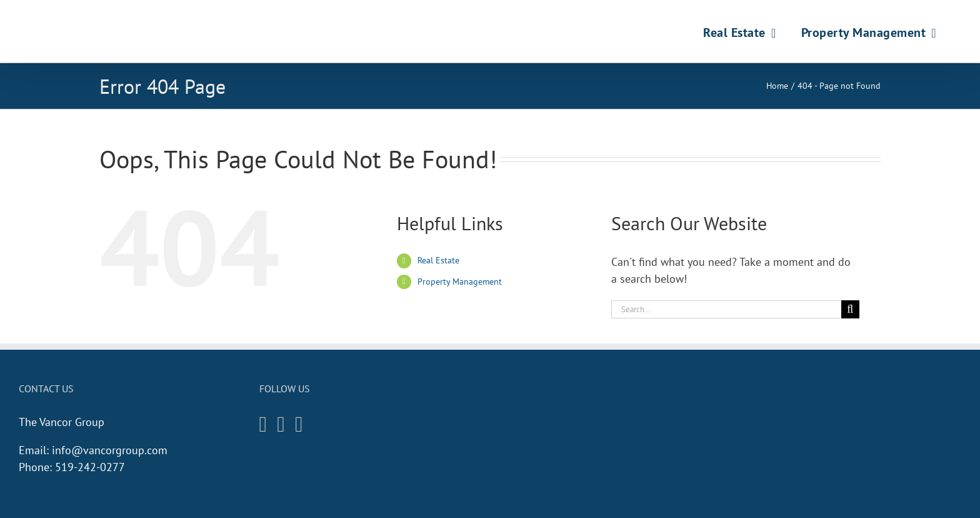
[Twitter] (299, 424)
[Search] (850, 309)
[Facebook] (281, 424)
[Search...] (726, 309)
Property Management (460, 282)
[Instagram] (263, 424)
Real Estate (438, 260)
